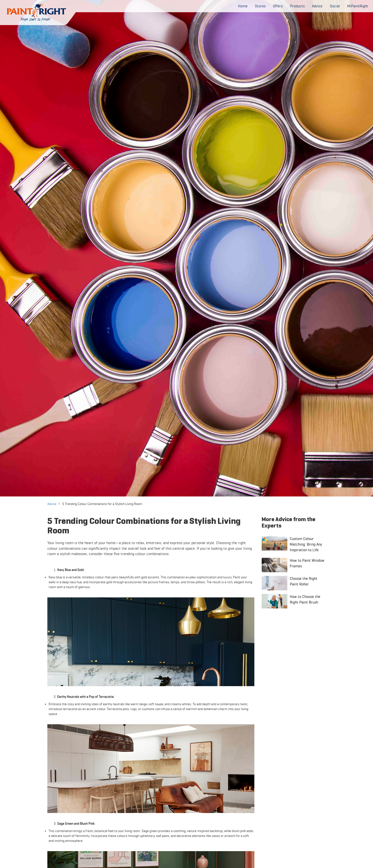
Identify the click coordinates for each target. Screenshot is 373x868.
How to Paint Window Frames (307, 563)
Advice (52, 504)
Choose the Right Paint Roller (304, 581)
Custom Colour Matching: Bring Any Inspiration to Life (306, 544)
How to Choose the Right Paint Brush (305, 599)
